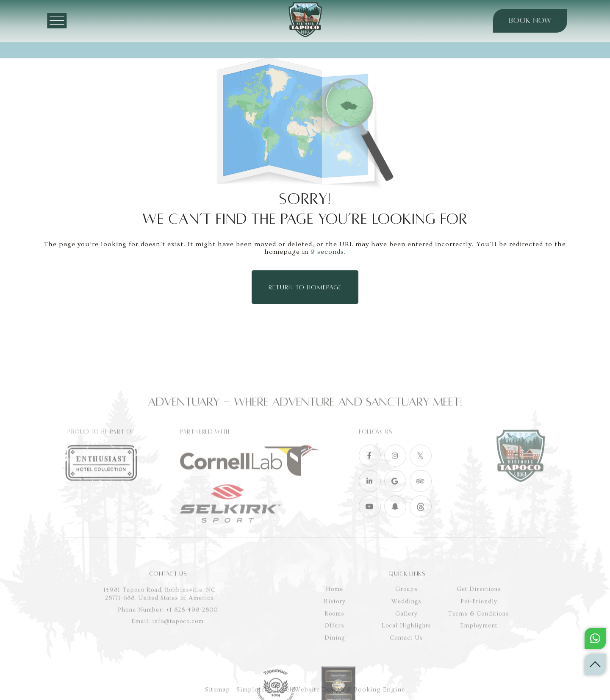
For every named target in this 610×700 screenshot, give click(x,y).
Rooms (334, 663)
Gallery (406, 663)
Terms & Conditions (479, 663)
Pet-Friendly (479, 651)
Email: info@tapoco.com (168, 671)
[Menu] (72, 21)
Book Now (524, 21)
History (334, 651)
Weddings (406, 651)
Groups (406, 639)
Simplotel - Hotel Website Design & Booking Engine (321, 695)
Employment (479, 675)
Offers (334, 675)
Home (334, 639)
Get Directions (479, 639)
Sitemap (218, 695)
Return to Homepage (305, 285)
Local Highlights (406, 675)
